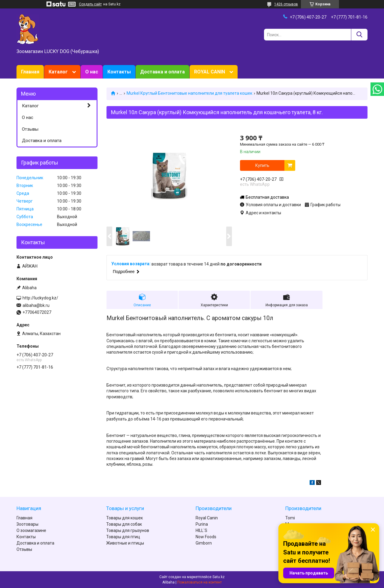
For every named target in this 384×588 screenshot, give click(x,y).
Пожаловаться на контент (199, 582)
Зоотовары (27, 524)
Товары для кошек (124, 518)
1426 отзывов (286, 4)
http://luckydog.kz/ (40, 298)
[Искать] (359, 35)
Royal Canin (207, 518)
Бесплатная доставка (267, 197)
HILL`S (201, 530)
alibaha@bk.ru (36, 305)
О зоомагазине (31, 530)
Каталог (58, 72)
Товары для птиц (123, 537)
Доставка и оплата (162, 72)
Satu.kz (219, 577)
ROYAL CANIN (210, 72)
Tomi (290, 518)
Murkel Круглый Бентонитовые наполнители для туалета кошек (189, 93)
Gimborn (204, 543)
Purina (202, 524)
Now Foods (206, 537)
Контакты (119, 72)
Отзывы (30, 129)
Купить (262, 165)
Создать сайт (90, 4)
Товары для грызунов (128, 530)
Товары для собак (124, 524)
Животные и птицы (125, 543)
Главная (30, 72)
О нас (92, 72)
